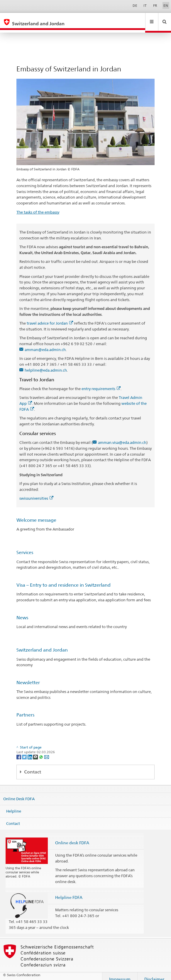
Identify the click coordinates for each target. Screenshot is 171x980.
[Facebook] (19, 751)
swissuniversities (36, 493)
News (22, 612)
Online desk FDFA (72, 837)
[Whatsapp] (42, 751)
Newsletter (28, 677)
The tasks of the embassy (38, 207)
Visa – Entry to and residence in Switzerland (64, 579)
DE (135, 5)
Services (25, 547)
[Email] (47, 751)
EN (166, 5)
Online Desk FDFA (19, 793)
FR (155, 5)
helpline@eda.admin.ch (46, 365)
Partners (25, 709)
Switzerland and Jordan (42, 644)
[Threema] (36, 751)
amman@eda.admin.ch (45, 344)
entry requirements (101, 383)
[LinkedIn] (30, 751)
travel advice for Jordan (50, 318)
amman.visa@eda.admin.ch (122, 437)
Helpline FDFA (69, 892)
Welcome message (36, 515)
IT (145, 5)
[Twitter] (25, 751)
